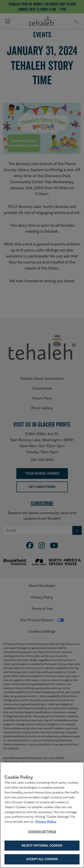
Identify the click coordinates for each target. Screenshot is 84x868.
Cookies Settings (42, 833)
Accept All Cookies (42, 860)
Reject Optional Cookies (42, 846)
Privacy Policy (46, 822)
